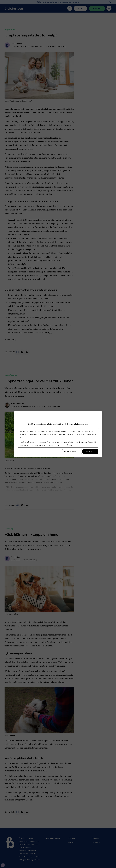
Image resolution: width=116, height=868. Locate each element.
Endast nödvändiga (72, 452)
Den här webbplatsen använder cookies (43, 424)
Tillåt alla (90, 452)
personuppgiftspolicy (38, 442)
